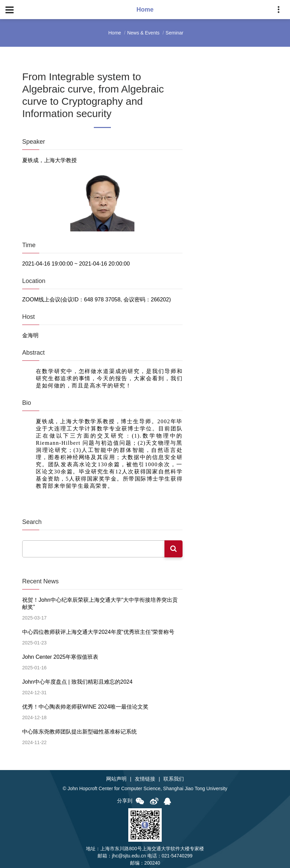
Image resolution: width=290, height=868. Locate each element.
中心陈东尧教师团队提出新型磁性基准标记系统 (79, 728)
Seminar (174, 33)
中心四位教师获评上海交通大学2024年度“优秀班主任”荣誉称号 (98, 631)
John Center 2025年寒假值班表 (60, 655)
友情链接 (145, 775)
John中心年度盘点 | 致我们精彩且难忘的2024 (77, 679)
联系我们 (174, 775)
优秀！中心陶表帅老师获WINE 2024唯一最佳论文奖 (85, 704)
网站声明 (116, 775)
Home (115, 33)
